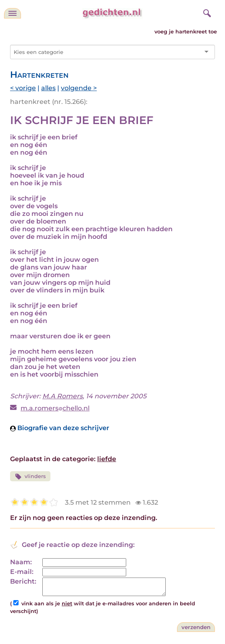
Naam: (21, 562)
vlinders (30, 477)
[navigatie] (12, 13)
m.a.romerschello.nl (55, 408)
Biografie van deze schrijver (60, 428)
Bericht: (23, 581)
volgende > (79, 88)
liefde (107, 459)
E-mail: (22, 572)
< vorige (23, 88)
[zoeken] (206, 12)
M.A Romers (62, 396)
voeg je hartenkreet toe (186, 32)
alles (48, 88)
